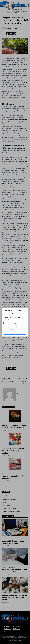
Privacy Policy (16, 323)
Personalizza (15, 327)
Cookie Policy (7, 323)
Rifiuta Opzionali (15, 330)
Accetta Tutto (15, 333)
